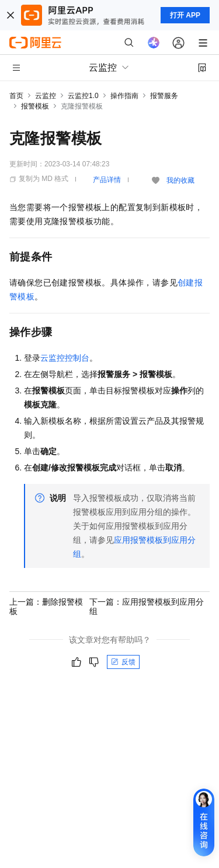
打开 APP (185, 15)
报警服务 (164, 96)
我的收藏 (180, 180)
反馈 (123, 662)
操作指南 (124, 96)
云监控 (46, 96)
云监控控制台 (65, 358)
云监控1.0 (83, 96)
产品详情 (107, 180)
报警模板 (35, 106)
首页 (16, 96)
